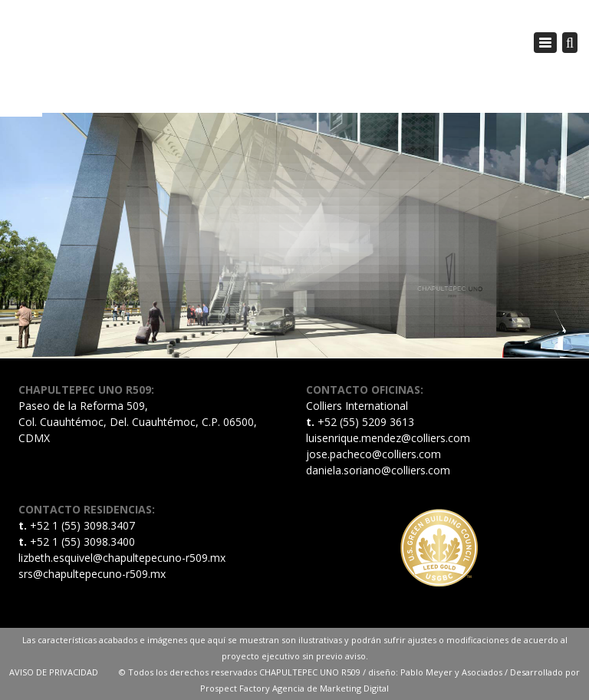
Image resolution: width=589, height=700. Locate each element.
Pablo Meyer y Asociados (451, 672)
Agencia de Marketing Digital (331, 688)
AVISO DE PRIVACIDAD (64, 672)
